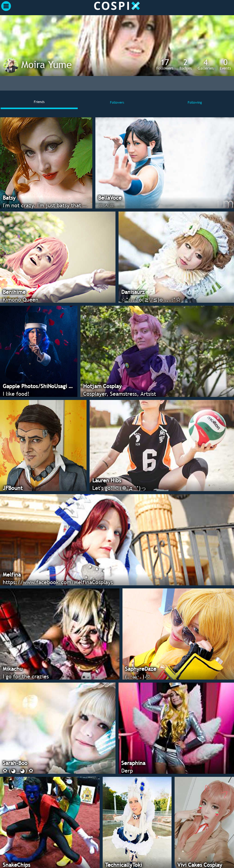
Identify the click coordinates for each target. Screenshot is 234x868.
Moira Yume (46, 64)
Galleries (206, 64)
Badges (186, 64)
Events (225, 64)
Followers (165, 64)
